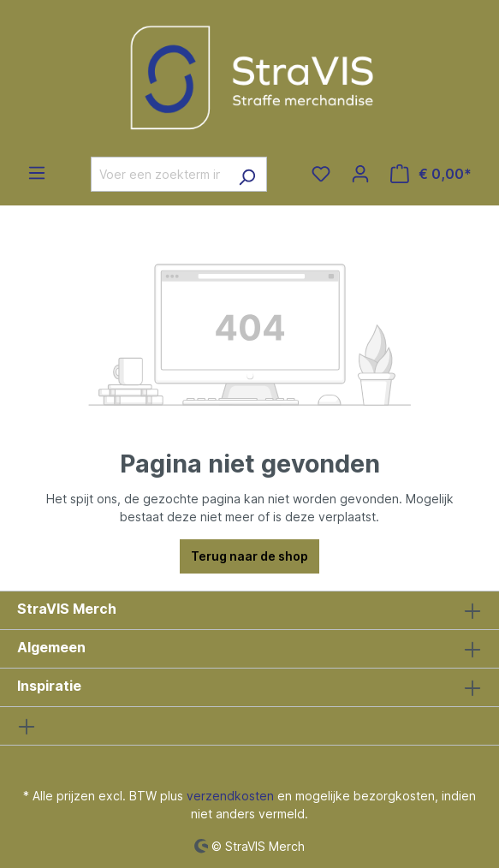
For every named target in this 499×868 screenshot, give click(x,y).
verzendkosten (230, 796)
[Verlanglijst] (321, 174)
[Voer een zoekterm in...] (159, 174)
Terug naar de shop (249, 556)
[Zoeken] (247, 174)
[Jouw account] (360, 174)
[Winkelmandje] (431, 174)
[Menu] (37, 173)
